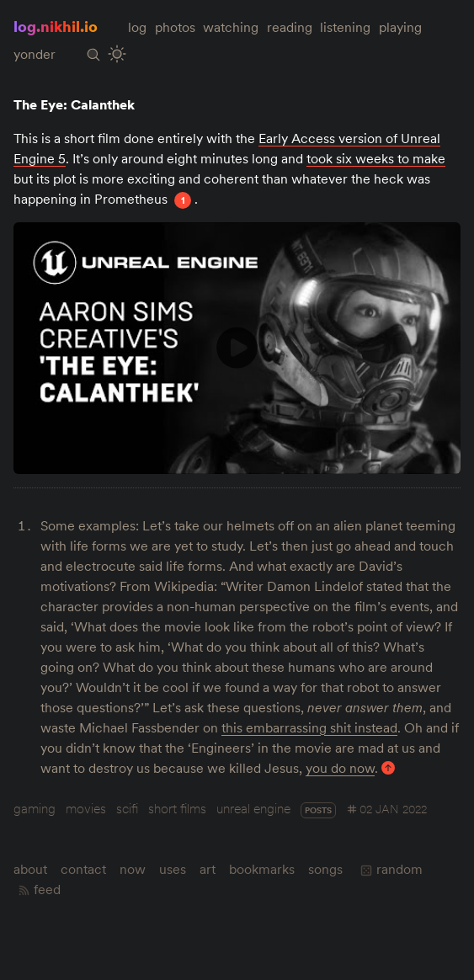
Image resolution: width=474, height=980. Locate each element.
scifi (127, 808)
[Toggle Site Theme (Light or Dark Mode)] (117, 54)
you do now (340, 768)
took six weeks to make (376, 158)
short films (177, 808)
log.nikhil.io (56, 27)
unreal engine (253, 808)
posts (318, 810)
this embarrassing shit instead (309, 727)
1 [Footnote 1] (183, 200)
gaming (35, 808)
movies (86, 808)
